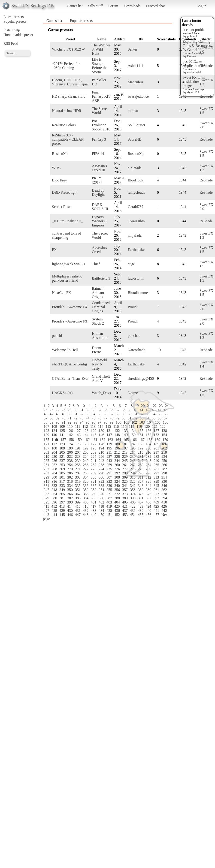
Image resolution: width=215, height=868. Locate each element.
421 (125, 506)
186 (164, 444)
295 (141, 473)
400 (86, 502)
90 (58, 422)
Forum (113, 6)
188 (54, 448)
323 (109, 481)
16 (119, 406)
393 (156, 498)
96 (94, 422)
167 (142, 440)
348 (54, 490)
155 (46, 440)
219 (46, 457)
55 (100, 414)
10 (83, 406)
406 (133, 502)
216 (148, 452)
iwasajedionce (138, 96)
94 (82, 422)
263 (141, 465)
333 (62, 486)
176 (86, 444)
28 (64, 410)
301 (62, 477)
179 (109, 444)
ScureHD (135, 139)
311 (141, 477)
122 (163, 426)
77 (106, 418)
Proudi (133, 307)
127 (78, 431)
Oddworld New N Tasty (99, 364)
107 (46, 426)
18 (131, 406)
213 (125, 452)
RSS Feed (11, 44)
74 (88, 418)
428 (54, 511)
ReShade (206, 66)
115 (108, 426)
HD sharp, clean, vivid (69, 96)
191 (78, 448)
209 (94, 452)
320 (86, 481)
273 (94, 469)
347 (46, 490)
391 (141, 498)
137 (156, 431)
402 (101, 502)
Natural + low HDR (67, 111)
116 (116, 426)
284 (54, 473)
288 (86, 473)
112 (85, 426)
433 (94, 511)
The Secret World (100, 111)
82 (136, 418)
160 (87, 440)
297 (156, 473)
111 (77, 426)
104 (150, 422)
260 (117, 465)
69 (58, 418)
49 (64, 414)
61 (136, 414)
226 (101, 457)
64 (154, 414)
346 (164, 486)
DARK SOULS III (100, 207)
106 (166, 422)
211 (109, 452)
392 (148, 498)
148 (117, 435)
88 (45, 422)
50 (70, 414)
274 (101, 469)
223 (78, 457)
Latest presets (14, 17)
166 (134, 440)
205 (62, 452)
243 (109, 461)
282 (164, 469)
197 (125, 448)
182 (133, 444)
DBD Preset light (65, 192)
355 (109, 490)
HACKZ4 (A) (62, 393)
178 (101, 444)
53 (88, 414)
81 (130, 418)
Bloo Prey (59, 180)
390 (133, 498)
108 (54, 426)
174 (70, 444)
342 (133, 486)
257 (94, 465)
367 (78, 494)
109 (62, 426)
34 (100, 410)
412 (54, 506)
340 (117, 486)
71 (70, 418)
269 (62, 469)
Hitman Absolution (100, 336)
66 (166, 414)
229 (125, 457)
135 (141, 431)
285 (62, 473)
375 (141, 494)
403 (109, 502)
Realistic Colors (64, 125)
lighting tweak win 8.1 (69, 264)
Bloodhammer (138, 293)
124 (54, 431)
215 (140, 452)
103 (142, 422)
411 (46, 506)
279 (141, 469)
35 (106, 410)
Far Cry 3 (99, 139)
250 (164, 461)
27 (58, 410)
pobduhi (192, 36)
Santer (132, 49)
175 (78, 444)
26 (51, 410)
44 (160, 410)
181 (125, 444)
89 (51, 422)
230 (133, 457)
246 (133, 461)
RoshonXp (136, 154)
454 (133, 515)
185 (156, 444)
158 (71, 440)
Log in (201, 6)
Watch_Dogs (101, 393)
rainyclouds (136, 192)
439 (141, 511)
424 (148, 506)
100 (118, 422)
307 (109, 477)
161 (95, 440)
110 (70, 426)
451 (109, 515)
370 (101, 494)
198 (133, 448)
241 (94, 461)
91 (64, 422)
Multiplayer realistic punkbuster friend (67, 278)
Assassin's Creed (99, 250)
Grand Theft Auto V (101, 378)
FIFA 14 (98, 154)
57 (112, 414)
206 (70, 452)
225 (94, 457)
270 (70, 469)
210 (101, 452)
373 (125, 494)
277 (125, 469)
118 (132, 426)
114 (101, 426)
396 (54, 502)
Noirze (133, 393)
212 (117, 452)
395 (46, 502)
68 (51, 418)
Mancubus (135, 82)
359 (141, 490)
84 (148, 418)
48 (58, 414)
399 (78, 502)
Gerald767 (136, 207)
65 (160, 414)
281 (156, 469)
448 (86, 515)
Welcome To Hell (65, 350)
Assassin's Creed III (99, 168)
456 (148, 515)
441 (156, 511)
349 (62, 490)
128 (86, 431)
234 (164, 457)
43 (154, 410)
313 (156, 477)
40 (136, 410)
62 (142, 414)
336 (86, 486)
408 (148, 502)
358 (133, 490)
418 (101, 506)
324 (117, 481)
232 (148, 457)
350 (70, 490)
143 (78, 435)
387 (109, 498)
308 (117, 477)
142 (70, 435)
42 (148, 410)
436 (117, 511)
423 (140, 506)
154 (164, 435)
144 (86, 435)
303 (78, 477)
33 (94, 410)
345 (156, 486)
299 (46, 477)
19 (137, 406)
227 (109, 457)
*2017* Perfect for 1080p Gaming (66, 66)
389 (125, 498)
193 (94, 448)
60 (130, 414)
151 (141, 435)
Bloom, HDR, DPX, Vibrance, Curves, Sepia (70, 82)
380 (54, 498)
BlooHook (135, 180)
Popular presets (15, 21)
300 (54, 477)
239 (78, 461)
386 (101, 498)
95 (88, 422)
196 (117, 448)
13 (101, 406)
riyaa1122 (193, 92)
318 (70, 481)
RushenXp (60, 154)
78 (112, 418)
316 (54, 481)
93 (76, 422)
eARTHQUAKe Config (69, 364)
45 (166, 410)
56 (106, 414)
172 (54, 444)
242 (101, 461)
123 (46, 431)
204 (54, 452)
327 (141, 481)
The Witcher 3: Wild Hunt (101, 49)
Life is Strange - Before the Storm (100, 66)
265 (156, 465)
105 (158, 422)
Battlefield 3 (101, 278)
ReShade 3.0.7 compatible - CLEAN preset (68, 139)
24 (167, 406)
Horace (191, 56)
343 (141, 486)
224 (86, 457)
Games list (75, 6)
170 (165, 440)
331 (46, 486)
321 (94, 481)
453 (125, 515)
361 (156, 490)
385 (94, 498)
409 (156, 502)
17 (125, 406)
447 (78, 515)
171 (46, 444)
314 (164, 477)
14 (107, 406)
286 (70, 473)
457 (156, 515)
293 (125, 473)
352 (86, 490)
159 (79, 440)
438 (133, 511)
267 (46, 469)
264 (148, 465)
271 (78, 469)
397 (62, 502)
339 (109, 486)
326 (133, 481)
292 (117, 473)
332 (54, 486)
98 (106, 422)
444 (54, 515)
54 (94, 414)
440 (148, 511)
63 (148, 414)
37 (118, 410)
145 (94, 435)
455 (141, 515)
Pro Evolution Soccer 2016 (101, 125)
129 (94, 431)
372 (117, 494)
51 (76, 414)
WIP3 (56, 168)
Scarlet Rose (61, 207)
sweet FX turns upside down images (194, 82)
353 (94, 490)
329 (156, 481)
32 (88, 410)
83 (142, 418)
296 (148, 473)
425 (156, 506)
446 (70, 515)
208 (86, 452)
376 (148, 494)
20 (143, 406)
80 (124, 418)
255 (78, 465)
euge (131, 264)
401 (94, 502)
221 (62, 457)
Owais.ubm (136, 221)
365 (62, 494)
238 (70, 461)
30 (76, 410)
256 (86, 465)
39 (130, 410)
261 (125, 465)
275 (109, 469)
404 (117, 502)
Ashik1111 (136, 66)
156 (55, 439)
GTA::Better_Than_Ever (70, 378)
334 (70, 486)
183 (141, 444)
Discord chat (155, 6)
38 (124, 410)
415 (78, 506)
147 (109, 435)
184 (148, 444)
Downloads (132, 6)
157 (63, 440)
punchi (57, 336)
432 (86, 511)
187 (46, 448)
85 (154, 418)
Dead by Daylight (98, 192)
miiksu (133, 111)
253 (62, 465)
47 (51, 414)
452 (117, 515)
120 (147, 426)
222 (70, 457)
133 (125, 431)
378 (164, 494)
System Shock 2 (98, 321)
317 (62, 481)
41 (142, 410)
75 (94, 418)
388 (117, 498)
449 (94, 515)
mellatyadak (194, 72)
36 (112, 410)
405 (125, 502)
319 (78, 481)
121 (155, 426)
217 (156, 452)
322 (101, 481)
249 (156, 461)
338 (101, 486)
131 (109, 431)
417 (93, 506)
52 (82, 414)
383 (78, 498)
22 (155, 406)
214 (133, 452)
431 (78, 511)
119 (139, 426)
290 (101, 473)
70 (64, 418)
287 (78, 473)
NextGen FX (61, 293)
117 (124, 426)
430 (70, 511)
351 (78, 490)
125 (62, 431)
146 (101, 435)
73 (82, 418)
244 (117, 461)
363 (46, 494)
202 (164, 448)
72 (76, 418)
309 (125, 477)
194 (101, 448)
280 (148, 469)
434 (101, 511)
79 (118, 418)
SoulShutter (136, 125)
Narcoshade (136, 350)
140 (54, 435)
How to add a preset (18, 35)
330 (164, 481)
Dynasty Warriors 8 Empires (100, 221)
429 (62, 511)
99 (112, 422)
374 (133, 494)
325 (125, 481)
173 (62, 444)
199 (141, 448)
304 (86, 477)
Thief (96, 264)
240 (86, 461)
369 (94, 494)
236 (54, 461)
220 (54, 457)
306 (101, 477)
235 (46, 461)
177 (94, 444)
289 (94, 473)
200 (148, 448)
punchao (134, 336)
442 (164, 511)
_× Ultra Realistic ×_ (68, 221)
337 (94, 486)
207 (78, 452)
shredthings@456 (141, 378)
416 (85, 506)
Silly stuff (95, 6)
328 (148, 481)
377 (156, 494)
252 (54, 465)
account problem (195, 30)
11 (89, 406)
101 (126, 422)
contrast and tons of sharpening (67, 235)
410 (164, 502)
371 (109, 494)
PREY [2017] (97, 180)
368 (86, 494)
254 (70, 465)
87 (166, 418)
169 (157, 440)
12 (95, 406)
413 (62, 506)
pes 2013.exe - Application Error (196, 64)
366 (70, 494)
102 (134, 422)
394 (164, 498)
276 (117, 469)
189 (62, 448)
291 (109, 473)
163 (110, 440)
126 (70, 431)
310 (133, 477)
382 (70, 498)
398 (70, 502)
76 (100, 418)
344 (148, 486)
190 (70, 448)
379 (46, 498)
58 (118, 414)
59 (124, 414)
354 (101, 490)
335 (78, 486)
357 (125, 490)
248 (148, 461)
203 (46, 452)
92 (70, 422)
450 (101, 515)
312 (148, 477)
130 (101, 431)
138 (164, 431)
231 (141, 457)
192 (86, 448)
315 (46, 481)
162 (103, 440)
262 (133, 465)
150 (133, 435)
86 (160, 418)
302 (70, 477)
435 (109, 511)
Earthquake (136, 250)
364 (54, 494)
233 (156, 457)
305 (94, 477)
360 (148, 490)
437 (125, 511)
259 (109, 465)
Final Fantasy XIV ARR (101, 96)
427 (46, 511)
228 (117, 457)
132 (117, 431)
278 (133, 469)
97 (100, 422)
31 (82, 410)
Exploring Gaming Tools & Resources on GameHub (197, 46)
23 (161, 406)
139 (46, 435)
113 (93, 426)
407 (141, 502)
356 (117, 490)
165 (126, 440)
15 (113, 406)
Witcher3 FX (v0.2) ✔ (68, 49)
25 (45, 410)
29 (70, 410)
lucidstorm (136, 278)
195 (109, 448)
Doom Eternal (97, 350)
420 (117, 506)
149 (125, 435)
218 (164, 452)
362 (164, 490)
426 (164, 506)
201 (156, 448)
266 (164, 465)
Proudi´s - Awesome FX (70, 307)
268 (54, 469)
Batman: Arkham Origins (98, 293)
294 (133, 473)
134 (133, 431)
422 (133, 506)
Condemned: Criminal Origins (101, 307)
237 (62, 461)
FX (54, 250)
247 (141, 461)
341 (125, 486)
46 (45, 414)
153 (156, 435)
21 (149, 406)
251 (46, 465)
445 (62, 515)
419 (109, 506)
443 (46, 515)
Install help (12, 30)
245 (125, 461)
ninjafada (135, 168)
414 (70, 506)
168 (150, 440)
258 (101, 465)
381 (62, 498)
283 (46, 473)
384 (86, 498)
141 (62, 435)
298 (164, 473)
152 (148, 435)
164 (118, 440)
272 (86, 469)
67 (45, 418)
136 (148, 431)
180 (117, 444)
